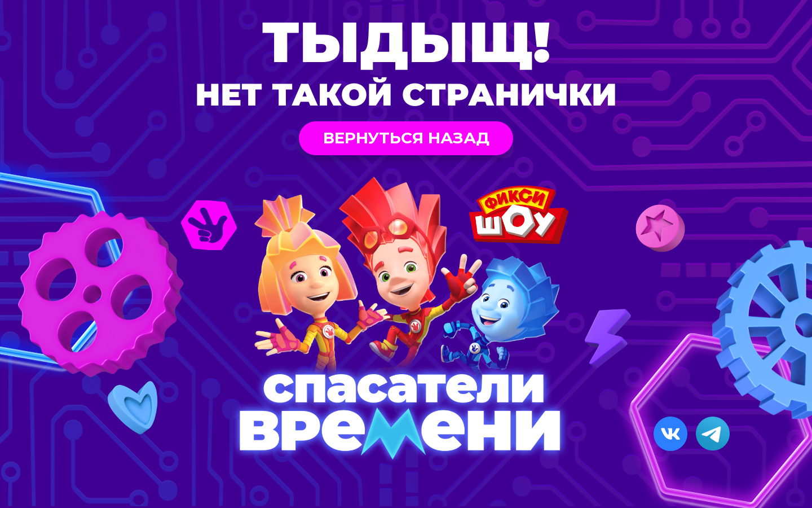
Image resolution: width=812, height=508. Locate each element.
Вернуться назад (406, 138)
